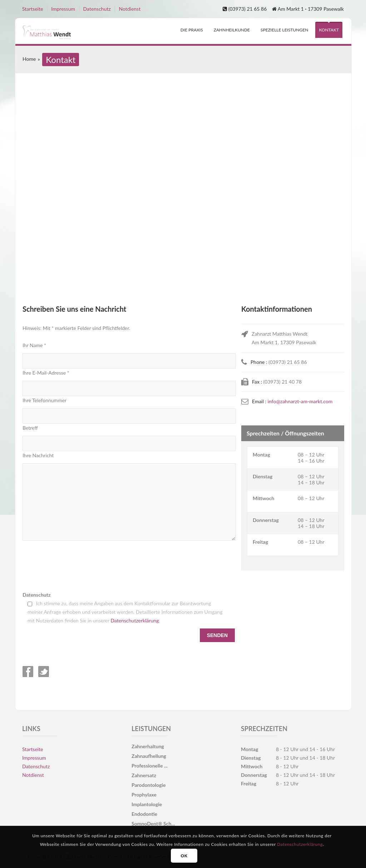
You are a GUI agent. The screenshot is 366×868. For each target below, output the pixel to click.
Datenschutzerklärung (135, 620)
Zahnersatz (144, 775)
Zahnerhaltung (148, 746)
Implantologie (147, 804)
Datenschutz (97, 9)
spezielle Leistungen (284, 30)
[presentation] (77, 566)
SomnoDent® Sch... (153, 823)
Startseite (33, 9)
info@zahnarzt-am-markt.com (300, 401)
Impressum (63, 9)
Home (29, 59)
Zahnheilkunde (232, 30)
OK (184, 856)
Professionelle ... (150, 766)
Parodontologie (149, 785)
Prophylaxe (144, 795)
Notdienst (130, 9)
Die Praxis (192, 30)
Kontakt (329, 30)
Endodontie (144, 814)
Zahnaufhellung (149, 756)
